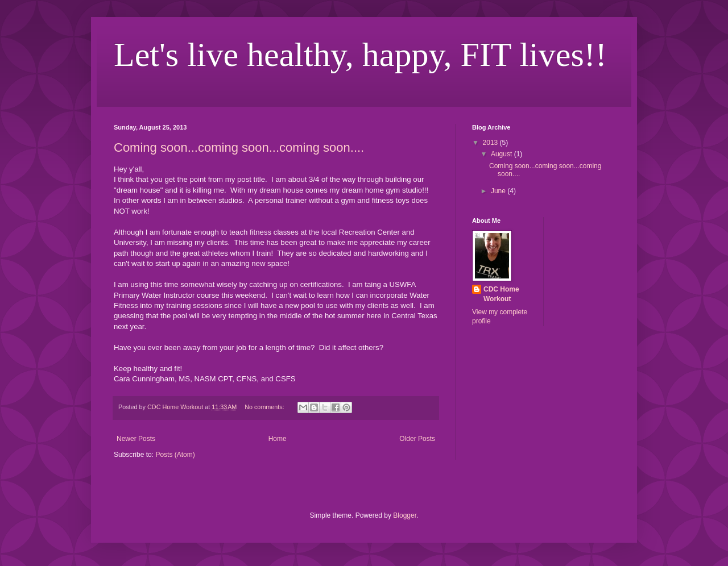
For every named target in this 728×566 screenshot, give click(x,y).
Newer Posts (136, 439)
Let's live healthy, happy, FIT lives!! (360, 55)
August (502, 154)
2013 (491, 143)
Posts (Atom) (175, 455)
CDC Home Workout (501, 294)
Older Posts (417, 439)
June (499, 191)
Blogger (405, 515)
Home (278, 439)
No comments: (265, 407)
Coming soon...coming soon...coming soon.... (239, 147)
